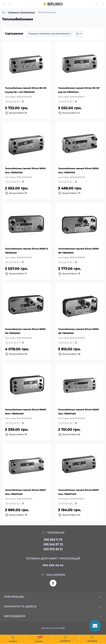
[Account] (102, 4)
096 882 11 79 (53, 540)
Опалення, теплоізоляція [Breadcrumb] (21, 12)
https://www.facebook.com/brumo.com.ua (53, 583)
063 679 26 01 (53, 549)
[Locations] (96, 4)
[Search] (11, 4)
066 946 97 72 (53, 544)
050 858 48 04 (53, 565)
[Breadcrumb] (3, 12)
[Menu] (4, 4)
